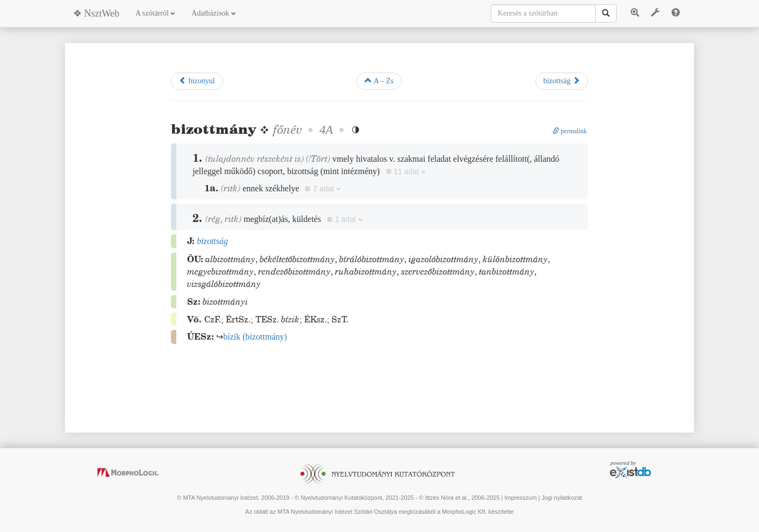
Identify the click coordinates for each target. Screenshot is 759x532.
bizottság (562, 81)
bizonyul (197, 81)
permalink (570, 131)
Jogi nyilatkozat (561, 498)
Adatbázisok (213, 13)
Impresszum (520, 498)
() (255, 337)
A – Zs (379, 81)
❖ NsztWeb (96, 13)
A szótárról (155, 13)
